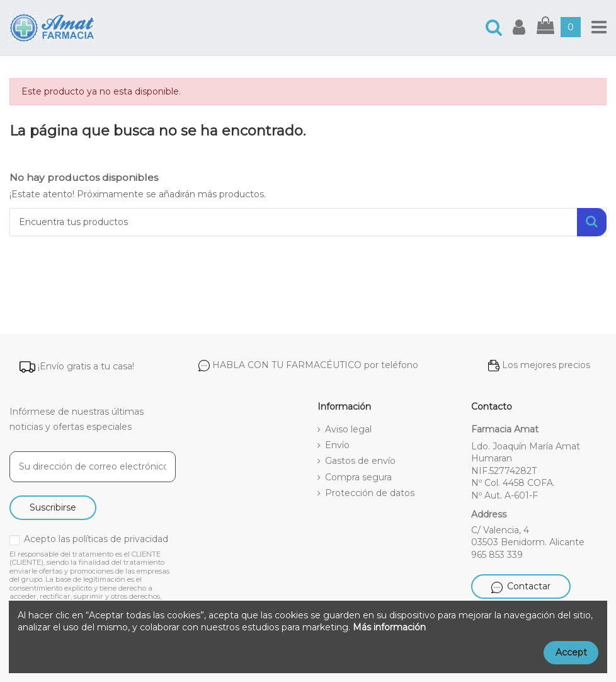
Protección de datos (370, 493)
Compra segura (358, 477)
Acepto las (96, 539)
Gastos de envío (360, 461)
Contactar (521, 587)
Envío (337, 445)
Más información (389, 627)
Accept (571, 652)
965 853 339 (497, 555)
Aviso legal (348, 429)
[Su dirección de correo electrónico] (93, 467)
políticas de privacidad (120, 539)
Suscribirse (53, 507)
